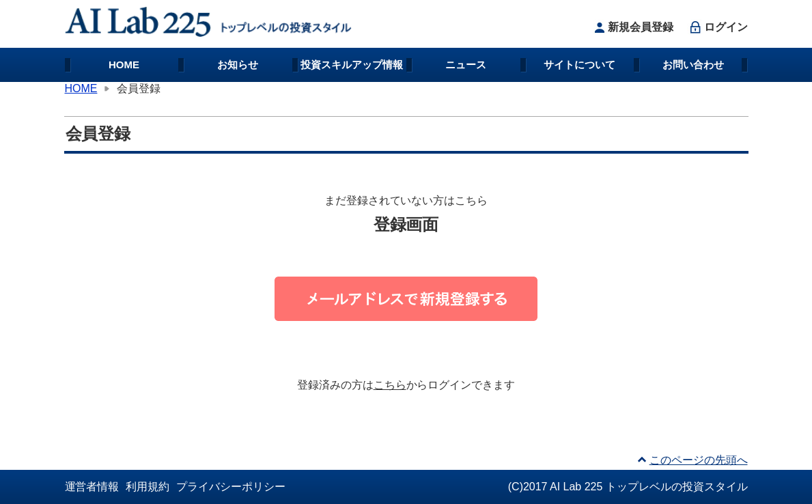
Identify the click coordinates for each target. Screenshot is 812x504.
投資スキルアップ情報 (352, 65)
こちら (390, 385)
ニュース (466, 65)
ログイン (717, 27)
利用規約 (148, 487)
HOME (124, 65)
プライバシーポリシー (231, 487)
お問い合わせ (693, 65)
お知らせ (238, 65)
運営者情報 (92, 487)
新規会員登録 (632, 27)
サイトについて (579, 65)
